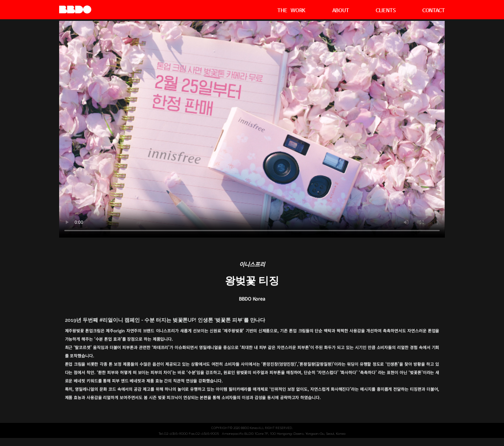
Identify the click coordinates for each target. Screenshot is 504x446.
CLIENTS (386, 11)
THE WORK (291, 11)
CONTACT (434, 11)
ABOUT (341, 11)
